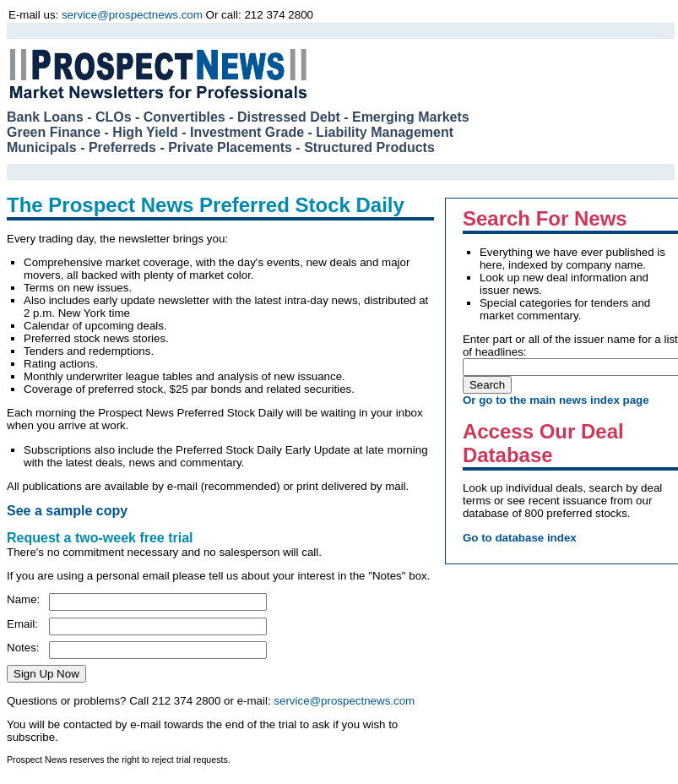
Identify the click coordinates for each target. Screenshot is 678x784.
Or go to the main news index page (556, 400)
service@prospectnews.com (132, 15)
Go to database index (520, 538)
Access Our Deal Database (543, 443)
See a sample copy (67, 511)
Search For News (545, 218)
